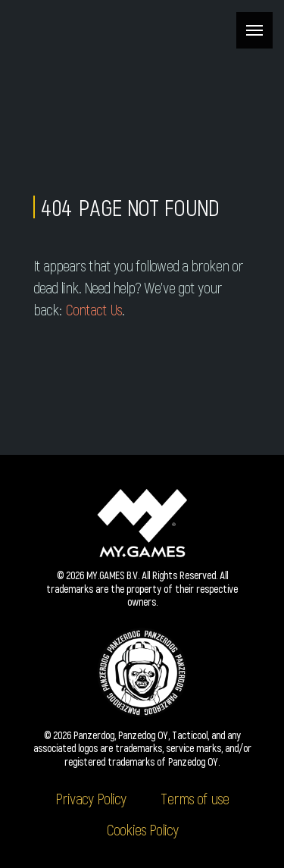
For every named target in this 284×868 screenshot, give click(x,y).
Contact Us (94, 309)
